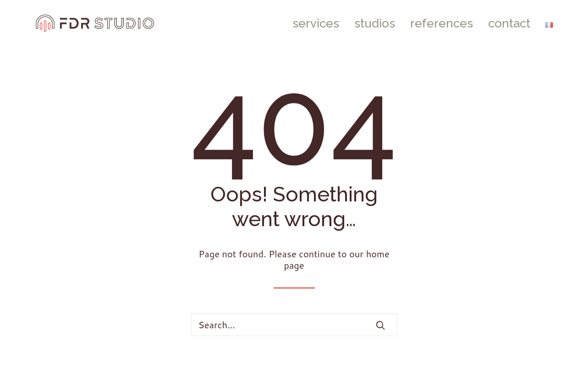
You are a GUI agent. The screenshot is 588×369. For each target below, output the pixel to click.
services (316, 23)
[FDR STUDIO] (95, 23)
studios (375, 23)
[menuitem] (319, 23)
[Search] (294, 325)
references (442, 23)
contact (509, 23)
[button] (380, 325)
